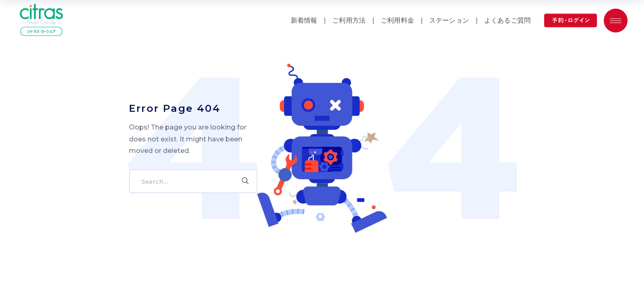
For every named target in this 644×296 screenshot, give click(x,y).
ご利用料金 (397, 20)
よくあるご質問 (507, 20)
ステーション (449, 20)
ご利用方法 (349, 20)
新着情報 (304, 20)
